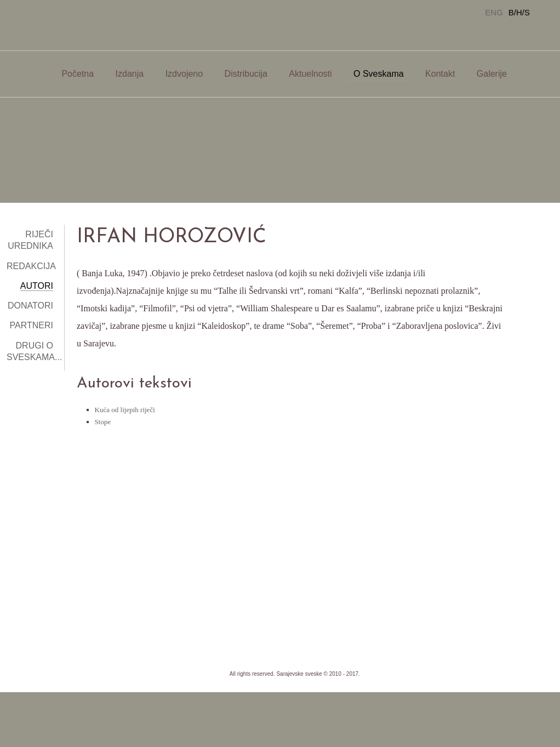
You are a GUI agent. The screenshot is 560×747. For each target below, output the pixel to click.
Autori (37, 286)
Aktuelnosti (310, 74)
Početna (78, 74)
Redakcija (31, 266)
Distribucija (246, 74)
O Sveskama (379, 74)
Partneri (32, 325)
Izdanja (130, 74)
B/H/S (519, 12)
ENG (494, 12)
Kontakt (440, 74)
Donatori (30, 306)
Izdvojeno (184, 74)
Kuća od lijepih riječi (125, 410)
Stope (103, 422)
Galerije (492, 74)
